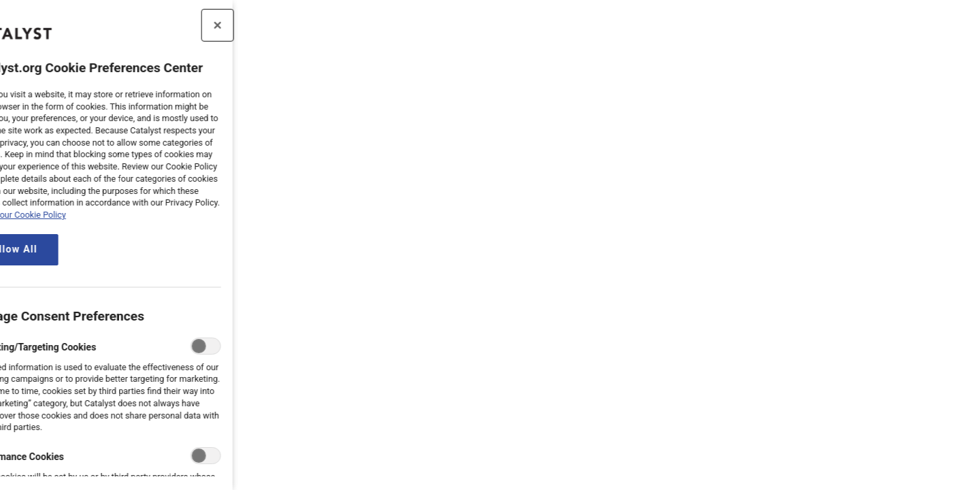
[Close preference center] (179, 25)
